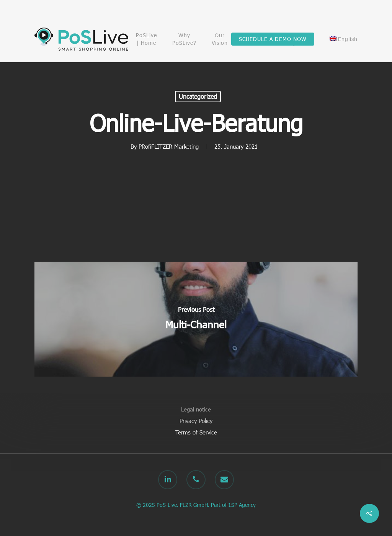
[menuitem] (344, 39)
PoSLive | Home (146, 39)
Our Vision (220, 39)
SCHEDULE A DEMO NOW (273, 39)
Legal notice (196, 409)
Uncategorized (198, 96)
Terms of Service (196, 432)
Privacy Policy (196, 421)
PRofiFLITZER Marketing (169, 146)
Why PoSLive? (184, 39)
